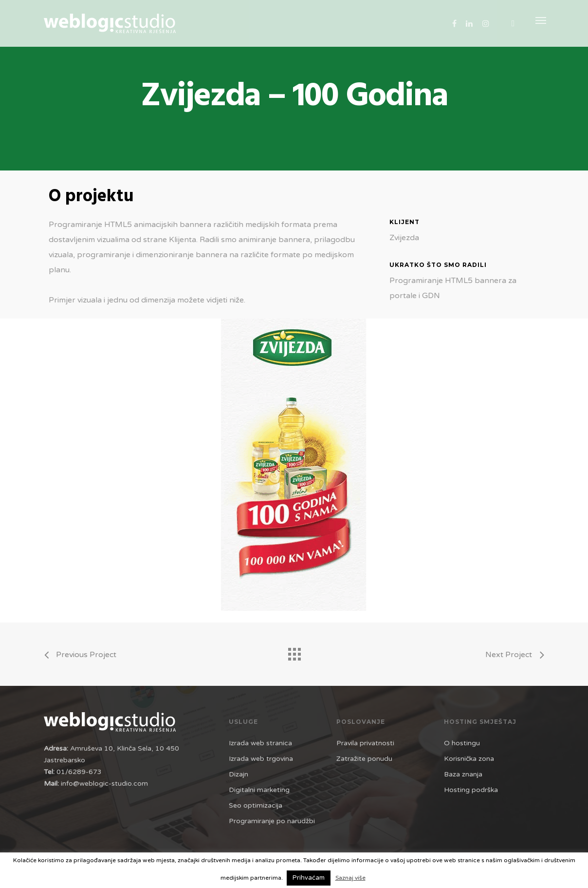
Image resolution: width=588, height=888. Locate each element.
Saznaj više (350, 878)
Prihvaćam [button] (309, 878)
